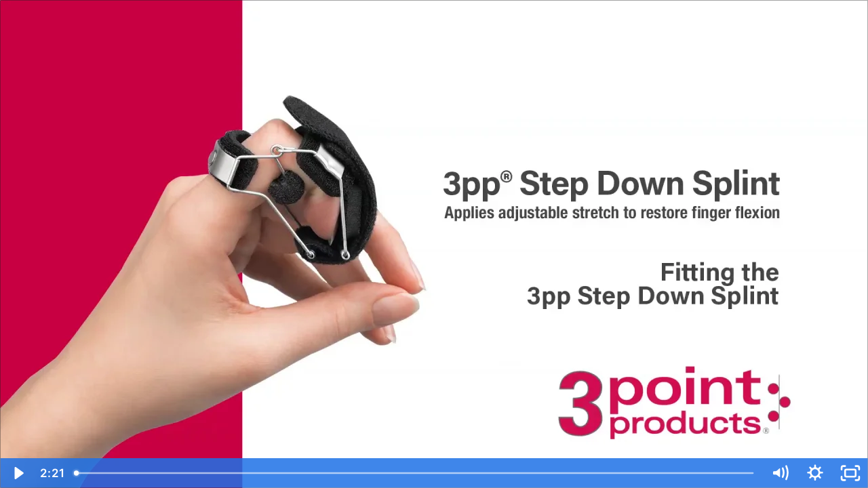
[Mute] (780, 473)
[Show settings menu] (815, 473)
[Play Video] (18, 473)
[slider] (415, 473)
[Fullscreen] (850, 473)
